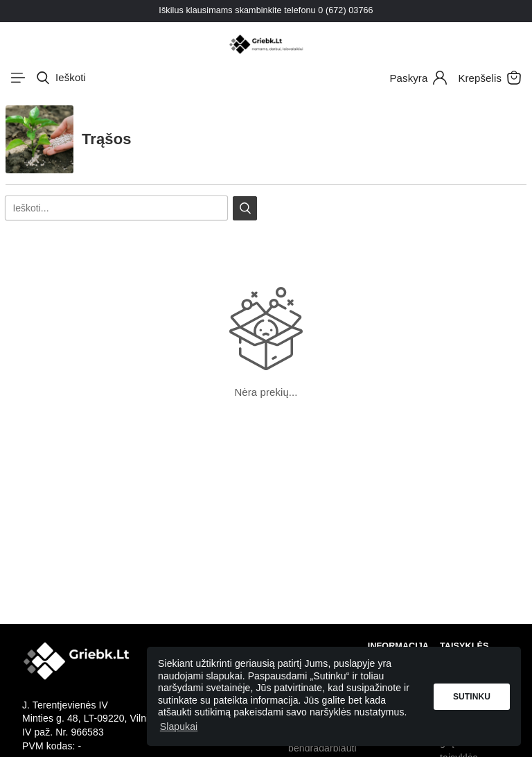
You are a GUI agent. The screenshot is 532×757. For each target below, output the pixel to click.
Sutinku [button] (472, 697)
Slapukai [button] (179, 726)
